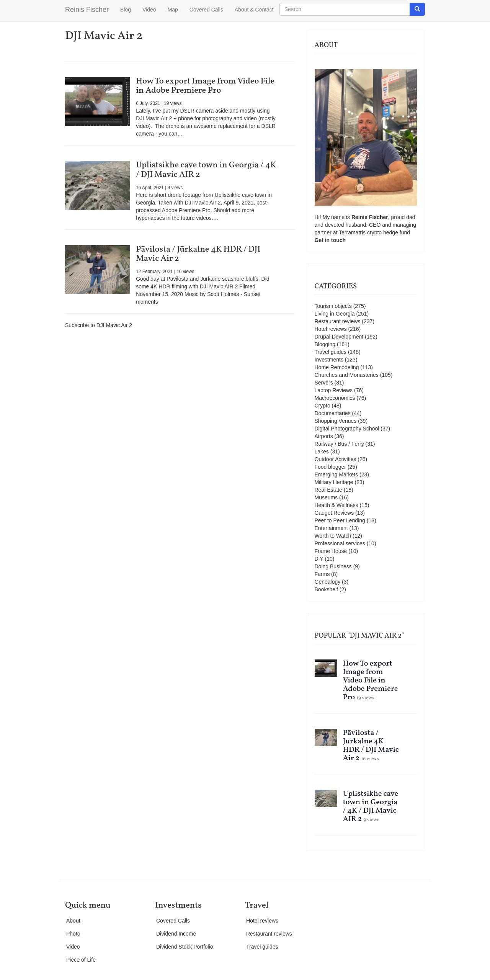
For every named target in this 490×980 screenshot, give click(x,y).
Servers (324, 383)
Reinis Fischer (87, 10)
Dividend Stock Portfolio (185, 947)
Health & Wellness (336, 505)
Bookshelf (326, 589)
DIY (319, 559)
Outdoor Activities (336, 459)
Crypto (323, 406)
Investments (329, 360)
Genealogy (328, 582)
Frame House (331, 551)
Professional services (340, 543)
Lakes (322, 452)
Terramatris (353, 232)
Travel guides (331, 352)
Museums (326, 497)
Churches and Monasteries (347, 375)
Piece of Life (81, 960)
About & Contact (254, 10)
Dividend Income (176, 934)
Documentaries (333, 413)
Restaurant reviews (338, 321)
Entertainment (331, 528)
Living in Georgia (335, 314)
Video (149, 10)
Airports (324, 436)
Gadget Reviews (334, 513)
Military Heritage (334, 482)
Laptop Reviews (334, 390)
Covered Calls (206, 10)
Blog (126, 10)
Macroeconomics (335, 398)
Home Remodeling (337, 367)
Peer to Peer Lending (340, 520)
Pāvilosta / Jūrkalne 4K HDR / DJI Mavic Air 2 (198, 254)
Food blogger (331, 467)
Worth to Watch (333, 536)
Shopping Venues (336, 421)
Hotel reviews (331, 329)
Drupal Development (339, 337)
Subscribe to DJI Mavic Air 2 (99, 325)
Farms (322, 574)
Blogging (325, 344)
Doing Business (333, 566)
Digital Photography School (347, 429)
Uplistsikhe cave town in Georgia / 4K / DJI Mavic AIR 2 (206, 170)
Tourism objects (333, 306)
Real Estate (328, 490)
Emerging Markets (336, 474)
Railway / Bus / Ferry (339, 444)
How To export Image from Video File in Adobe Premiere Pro (205, 86)
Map (173, 10)
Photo (73, 934)
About (73, 921)
